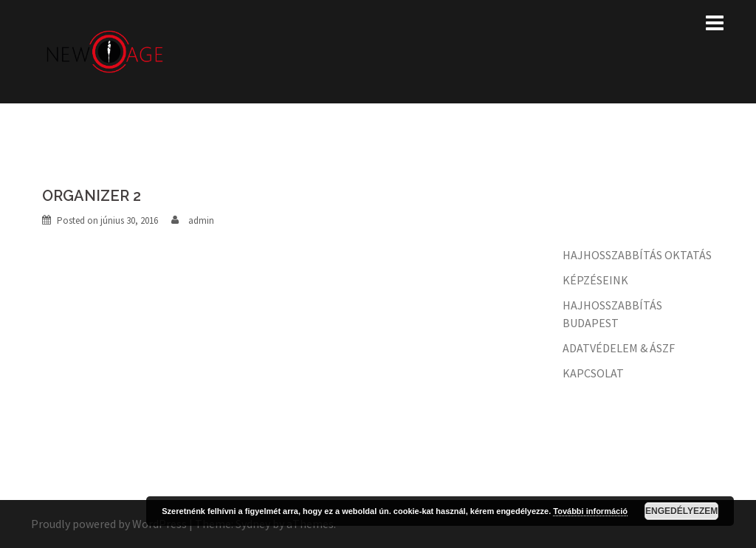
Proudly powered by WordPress (109, 524)
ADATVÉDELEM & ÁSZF (619, 348)
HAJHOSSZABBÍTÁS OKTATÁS (637, 255)
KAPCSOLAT (593, 373)
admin (201, 220)
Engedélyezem (681, 511)
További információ (590, 511)
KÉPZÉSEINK (595, 280)
